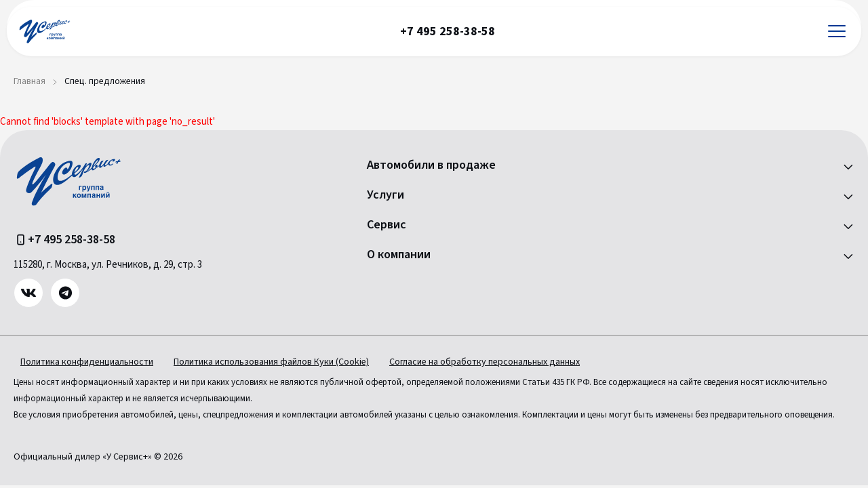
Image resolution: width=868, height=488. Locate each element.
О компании (399, 255)
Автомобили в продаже (431, 165)
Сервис (387, 225)
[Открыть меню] (837, 32)
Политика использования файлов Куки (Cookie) (271, 362)
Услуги (386, 195)
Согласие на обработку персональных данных (485, 362)
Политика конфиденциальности (87, 362)
